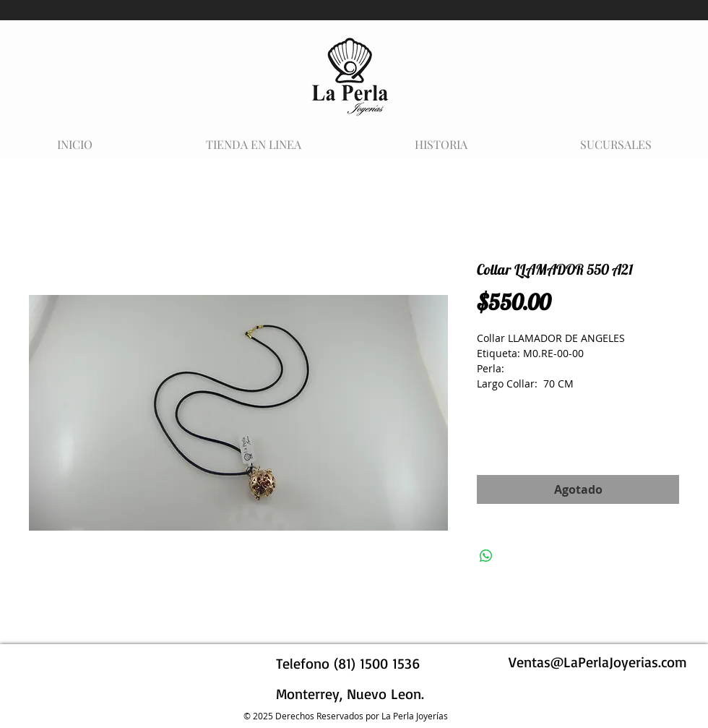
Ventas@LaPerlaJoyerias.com (598, 662)
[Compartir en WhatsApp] (486, 556)
